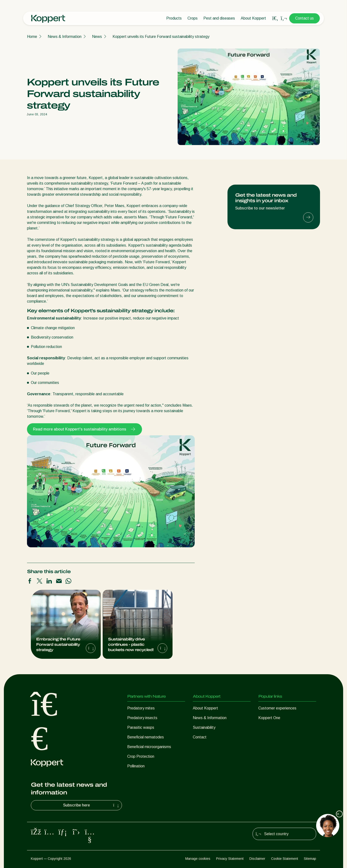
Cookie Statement (285, 859)
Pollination (136, 766)
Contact (200, 737)
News (97, 37)
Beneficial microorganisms (149, 747)
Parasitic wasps (141, 727)
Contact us (304, 18)
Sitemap (310, 859)
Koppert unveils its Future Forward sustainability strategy (161, 37)
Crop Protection (141, 756)
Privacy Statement (230, 859)
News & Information (65, 37)
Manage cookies (198, 859)
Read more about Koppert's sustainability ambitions (84, 429)
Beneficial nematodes (146, 737)
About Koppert (253, 18)
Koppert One (269, 718)
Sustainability (204, 727)
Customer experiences (277, 708)
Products (174, 18)
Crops (193, 18)
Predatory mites (141, 708)
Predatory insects (142, 718)
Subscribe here (92, 805)
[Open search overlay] (275, 18)
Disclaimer (257, 859)
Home (32, 37)
